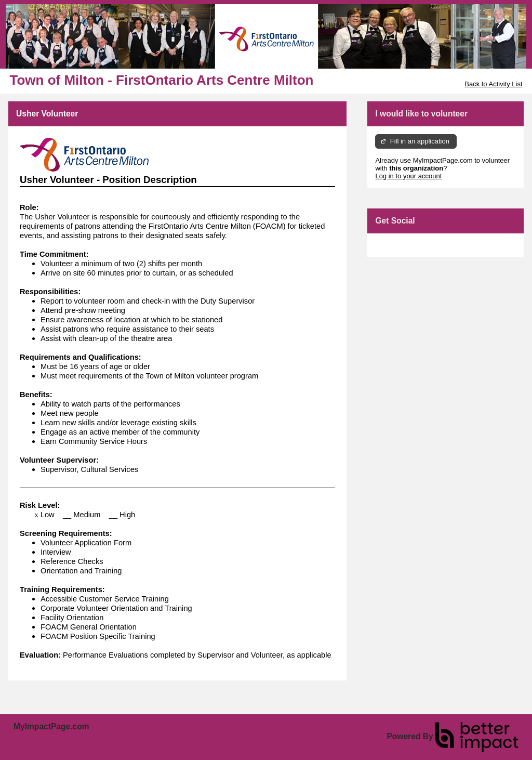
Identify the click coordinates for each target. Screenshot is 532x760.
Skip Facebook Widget (409, 245)
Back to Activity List (493, 84)
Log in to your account (408, 176)
